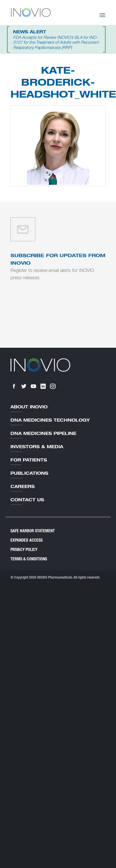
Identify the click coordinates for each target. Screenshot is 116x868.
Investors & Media (37, 447)
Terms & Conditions (29, 559)
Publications (29, 473)
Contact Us (27, 500)
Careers (23, 486)
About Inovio (29, 407)
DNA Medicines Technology (50, 420)
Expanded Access (27, 540)
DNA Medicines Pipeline (43, 433)
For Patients (29, 460)
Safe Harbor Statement (33, 531)
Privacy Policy (24, 550)
